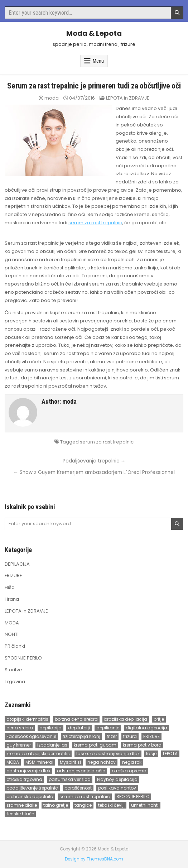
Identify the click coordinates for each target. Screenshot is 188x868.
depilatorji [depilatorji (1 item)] (79, 728)
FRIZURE (13, 576)
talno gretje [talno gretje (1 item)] (56, 805)
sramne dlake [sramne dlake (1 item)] (22, 805)
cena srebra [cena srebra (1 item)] (20, 728)
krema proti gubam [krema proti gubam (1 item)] (95, 745)
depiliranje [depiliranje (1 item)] (108, 728)
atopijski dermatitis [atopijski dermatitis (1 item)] (27, 719)
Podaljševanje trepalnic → (94, 461)
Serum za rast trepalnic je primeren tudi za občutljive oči (94, 86)
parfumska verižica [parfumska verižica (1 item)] (70, 779)
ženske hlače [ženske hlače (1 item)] (20, 814)
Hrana (12, 599)
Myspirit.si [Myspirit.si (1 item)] (70, 762)
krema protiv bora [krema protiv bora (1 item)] (142, 745)
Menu (98, 61)
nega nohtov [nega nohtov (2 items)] (102, 762)
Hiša (10, 587)
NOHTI (12, 634)
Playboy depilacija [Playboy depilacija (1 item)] (117, 779)
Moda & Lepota (94, 33)
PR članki (15, 646)
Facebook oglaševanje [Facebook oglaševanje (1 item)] (31, 736)
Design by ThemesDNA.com (94, 859)
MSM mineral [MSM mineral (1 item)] (39, 762)
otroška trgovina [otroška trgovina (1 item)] (24, 779)
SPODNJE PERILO (23, 658)
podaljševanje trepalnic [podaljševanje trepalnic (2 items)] (32, 788)
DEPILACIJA (17, 564)
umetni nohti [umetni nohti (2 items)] (145, 805)
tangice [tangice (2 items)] (83, 805)
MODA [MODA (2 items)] (13, 762)
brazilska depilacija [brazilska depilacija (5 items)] (126, 719)
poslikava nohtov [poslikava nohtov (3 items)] (117, 788)
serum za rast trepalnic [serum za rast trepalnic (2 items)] (85, 797)
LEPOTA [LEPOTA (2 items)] (170, 754)
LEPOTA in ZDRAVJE (128, 98)
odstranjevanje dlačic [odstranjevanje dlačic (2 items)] (81, 771)
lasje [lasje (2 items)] (151, 754)
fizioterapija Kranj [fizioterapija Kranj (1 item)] (81, 736)
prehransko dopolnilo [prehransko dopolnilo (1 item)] (30, 797)
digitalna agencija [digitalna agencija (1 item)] (146, 728)
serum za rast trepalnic (95, 223)
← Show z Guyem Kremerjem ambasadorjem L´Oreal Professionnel (94, 472)
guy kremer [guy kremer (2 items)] (19, 745)
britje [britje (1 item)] (159, 719)
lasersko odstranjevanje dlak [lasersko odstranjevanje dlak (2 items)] (108, 754)
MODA (12, 623)
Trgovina (15, 682)
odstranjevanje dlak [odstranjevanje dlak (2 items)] (28, 771)
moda (52, 98)
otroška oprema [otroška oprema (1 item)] (129, 771)
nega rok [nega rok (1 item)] (132, 762)
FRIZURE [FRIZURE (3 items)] (151, 736)
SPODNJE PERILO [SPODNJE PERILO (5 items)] (133, 797)
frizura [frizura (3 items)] (130, 736)
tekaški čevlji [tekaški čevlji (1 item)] (111, 805)
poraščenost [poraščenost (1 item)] (78, 788)
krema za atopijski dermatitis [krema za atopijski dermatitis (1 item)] (38, 754)
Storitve (13, 670)
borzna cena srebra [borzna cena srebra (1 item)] (76, 719)
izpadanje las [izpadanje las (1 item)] (52, 745)
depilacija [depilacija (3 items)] (50, 728)
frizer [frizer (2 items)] (112, 736)
